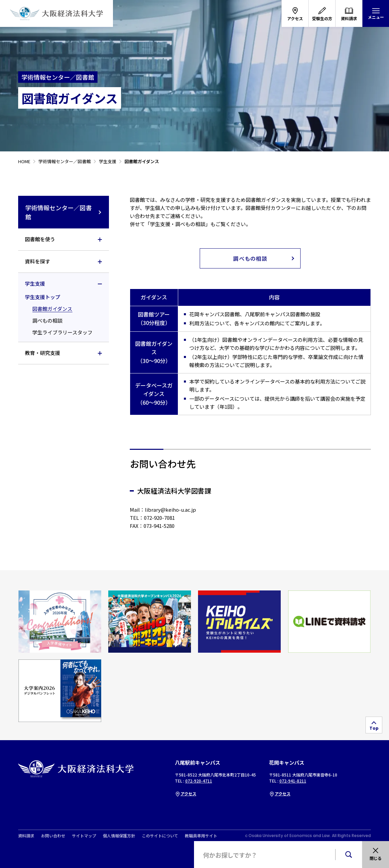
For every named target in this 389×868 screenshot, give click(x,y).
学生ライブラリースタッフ (62, 332)
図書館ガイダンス (52, 309)
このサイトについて (160, 836)
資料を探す (37, 261)
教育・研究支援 (43, 353)
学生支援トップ (43, 297)
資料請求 (26, 836)
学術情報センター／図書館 (64, 212)
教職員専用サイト (201, 836)
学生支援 (35, 283)
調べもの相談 (47, 320)
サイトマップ (84, 836)
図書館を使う (40, 239)
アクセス (186, 793)
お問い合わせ (53, 836)
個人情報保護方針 (119, 836)
